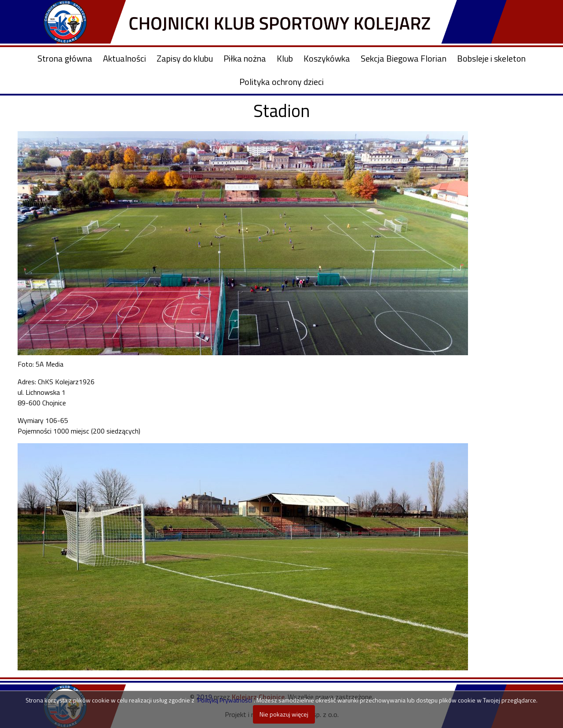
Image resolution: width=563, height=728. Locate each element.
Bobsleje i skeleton (491, 58)
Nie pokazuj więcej (284, 714)
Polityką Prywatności (225, 700)
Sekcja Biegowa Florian (404, 58)
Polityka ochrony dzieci (281, 82)
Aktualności (124, 58)
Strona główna (65, 58)
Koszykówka (327, 58)
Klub (285, 58)
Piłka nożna (245, 58)
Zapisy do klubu (185, 58)
